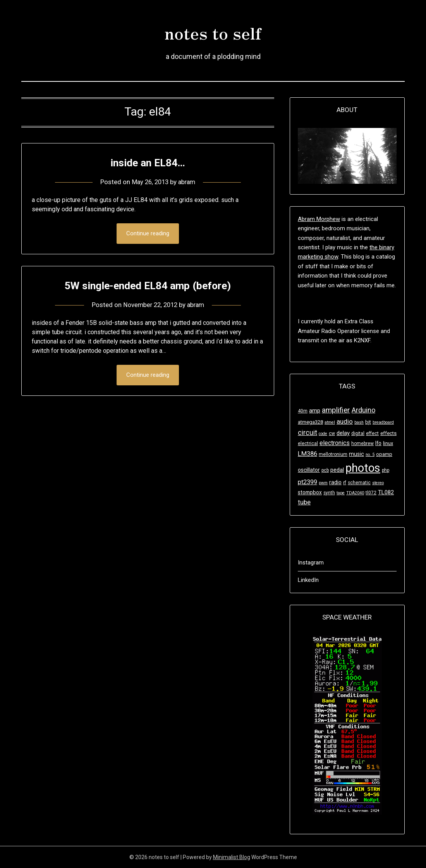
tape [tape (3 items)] (341, 493)
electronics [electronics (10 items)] (335, 443)
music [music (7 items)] (356, 454)
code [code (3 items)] (323, 434)
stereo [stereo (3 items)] (378, 483)
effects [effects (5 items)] (388, 433)
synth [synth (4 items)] (329, 493)
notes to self (213, 31)
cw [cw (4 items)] (332, 433)
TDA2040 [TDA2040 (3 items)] (355, 493)
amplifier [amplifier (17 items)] (336, 410)
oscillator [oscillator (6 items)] (309, 470)
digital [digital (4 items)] (358, 433)
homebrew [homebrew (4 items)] (362, 443)
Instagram (311, 563)
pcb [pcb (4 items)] (325, 470)
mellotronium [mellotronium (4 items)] (333, 454)
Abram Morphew (319, 219)
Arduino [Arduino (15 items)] (363, 410)
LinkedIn (308, 580)
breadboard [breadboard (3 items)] (383, 422)
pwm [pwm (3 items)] (323, 483)
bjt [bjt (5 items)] (368, 422)
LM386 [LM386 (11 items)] (307, 454)
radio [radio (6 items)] (335, 482)
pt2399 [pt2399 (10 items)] (307, 482)
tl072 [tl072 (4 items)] (371, 493)
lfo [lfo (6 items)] (378, 443)
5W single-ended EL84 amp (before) (148, 286)
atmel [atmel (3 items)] (330, 422)
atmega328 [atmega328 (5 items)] (310, 422)
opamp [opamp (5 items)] (384, 454)
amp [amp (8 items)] (315, 411)
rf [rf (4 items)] (345, 483)
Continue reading (148, 234)
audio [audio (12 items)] (345, 421)
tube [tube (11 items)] (304, 502)
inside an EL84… (148, 162)
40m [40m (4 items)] (303, 411)
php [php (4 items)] (386, 470)
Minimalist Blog (232, 857)
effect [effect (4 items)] (372, 433)
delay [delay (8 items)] (343, 433)
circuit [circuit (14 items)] (307, 432)
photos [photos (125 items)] (363, 468)
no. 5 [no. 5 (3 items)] (370, 455)
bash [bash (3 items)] (359, 422)
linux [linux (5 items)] (388, 443)
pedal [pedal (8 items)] (337, 470)
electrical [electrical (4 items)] (308, 443)
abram (188, 182)
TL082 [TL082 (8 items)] (386, 492)
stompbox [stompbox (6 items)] (310, 492)
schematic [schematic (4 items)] (359, 483)
